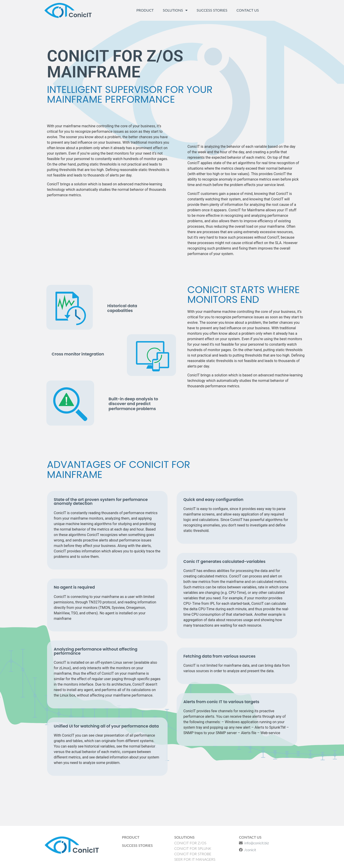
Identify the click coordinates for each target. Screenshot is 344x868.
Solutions (175, 10)
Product (145, 10)
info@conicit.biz (256, 843)
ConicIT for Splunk (193, 848)
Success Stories (212, 10)
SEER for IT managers (195, 859)
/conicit (250, 850)
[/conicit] (241, 850)
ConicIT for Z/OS (190, 843)
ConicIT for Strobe (193, 854)
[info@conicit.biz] (241, 843)
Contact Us (248, 10)
